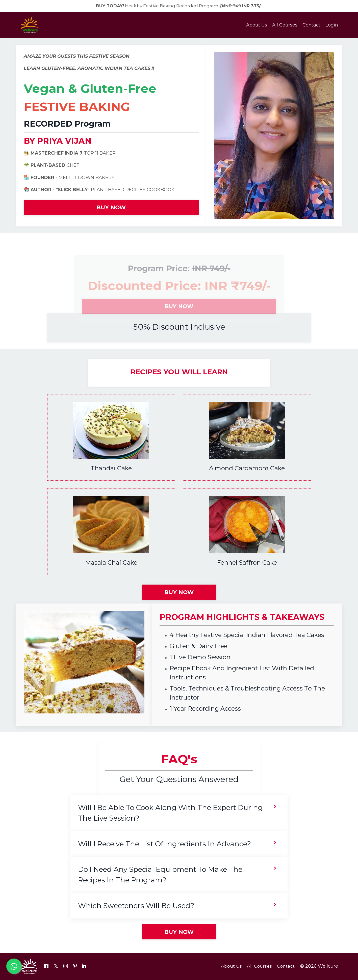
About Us (257, 25)
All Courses (285, 25)
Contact (311, 25)
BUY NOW (111, 208)
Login (332, 25)
